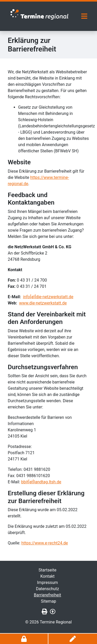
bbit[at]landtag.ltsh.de (41, 482)
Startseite (47, 570)
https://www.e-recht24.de (44, 543)
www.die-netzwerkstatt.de (43, 303)
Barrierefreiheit (47, 595)
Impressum (47, 583)
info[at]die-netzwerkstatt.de (48, 297)
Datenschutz (47, 589)
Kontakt (47, 576)
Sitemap (48, 601)
